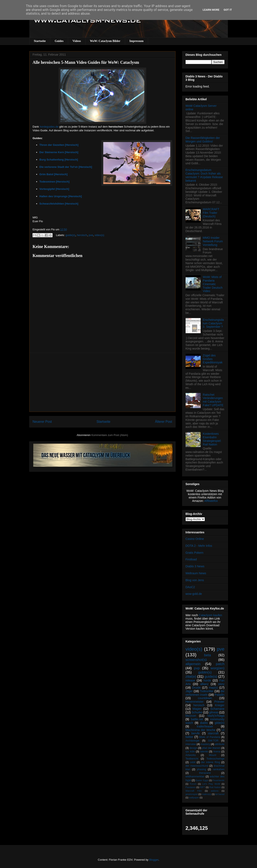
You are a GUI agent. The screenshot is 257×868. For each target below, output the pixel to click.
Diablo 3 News (195, 566)
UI (223, 730)
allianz (204, 684)
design (193, 748)
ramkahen (218, 769)
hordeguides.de (49, 127)
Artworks (191, 755)
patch (220, 664)
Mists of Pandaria (210, 737)
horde (207, 680)
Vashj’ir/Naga (216, 716)
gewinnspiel (192, 794)
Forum (193, 784)
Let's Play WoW (211, 784)
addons (215, 791)
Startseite (40, 41)
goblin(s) (205, 672)
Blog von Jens (195, 580)
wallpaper (194, 798)
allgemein (193, 664)
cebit (193, 762)
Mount (212, 755)
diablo (204, 723)
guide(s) (70, 235)
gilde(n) (220, 723)
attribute (220, 744)
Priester (219, 702)
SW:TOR (213, 741)
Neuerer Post (42, 422)
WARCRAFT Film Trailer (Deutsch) (211, 213)
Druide (196, 688)
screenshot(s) (196, 660)
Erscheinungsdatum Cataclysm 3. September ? (213, 323)
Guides (59, 41)
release (190, 680)
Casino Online (195, 539)
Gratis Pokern (195, 553)
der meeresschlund (197, 766)
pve (91, 235)
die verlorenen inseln (205, 693)
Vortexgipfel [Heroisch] (54, 189)
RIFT (202, 787)
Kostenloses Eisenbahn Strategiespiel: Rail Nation (212, 439)
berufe (196, 733)
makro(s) (207, 794)
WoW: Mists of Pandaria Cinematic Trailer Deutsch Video (213, 284)
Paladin (220, 695)
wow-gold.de (194, 594)
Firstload (191, 559)
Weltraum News (196, 573)
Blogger (154, 860)
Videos (77, 41)
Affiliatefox (211, 501)
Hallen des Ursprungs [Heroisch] (61, 196)
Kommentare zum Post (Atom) (110, 435)
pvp (197, 668)
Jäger (189, 691)
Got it (228, 10)
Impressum (136, 41)
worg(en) (217, 668)
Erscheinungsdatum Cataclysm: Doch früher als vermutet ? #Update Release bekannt (204, 175)
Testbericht (192, 759)
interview (191, 744)
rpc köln (190, 752)
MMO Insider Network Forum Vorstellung (213, 241)
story (221, 684)
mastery (205, 744)
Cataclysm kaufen (210, 615)
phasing (201, 769)
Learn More (211, 10)
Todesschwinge (215, 759)
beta (207, 655)
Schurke (197, 712)
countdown (205, 698)
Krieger (220, 705)
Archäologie (193, 741)
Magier (197, 709)
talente (204, 752)
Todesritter (207, 691)
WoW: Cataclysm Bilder (105, 41)
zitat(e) (191, 677)
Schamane (218, 709)
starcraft (213, 733)
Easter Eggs (202, 780)
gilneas (214, 712)
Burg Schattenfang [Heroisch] (59, 160)
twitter (189, 737)
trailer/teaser (205, 726)
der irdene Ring (211, 762)
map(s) (213, 688)
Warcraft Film (194, 791)
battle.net (197, 719)
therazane (205, 773)
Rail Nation (215, 787)
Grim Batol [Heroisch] (53, 174)
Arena (217, 752)
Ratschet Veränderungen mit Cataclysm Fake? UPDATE (213, 400)
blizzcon (191, 716)
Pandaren (191, 787)
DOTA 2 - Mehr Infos (199, 546)
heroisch (82, 235)
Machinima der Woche (201, 730)
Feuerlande (219, 780)
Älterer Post (163, 422)
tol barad (220, 794)
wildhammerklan (195, 777)
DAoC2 (190, 587)
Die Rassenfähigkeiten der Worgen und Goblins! (203, 140)
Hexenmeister (195, 702)
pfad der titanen (211, 748)
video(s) (99, 235)
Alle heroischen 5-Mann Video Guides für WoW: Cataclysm (86, 62)
